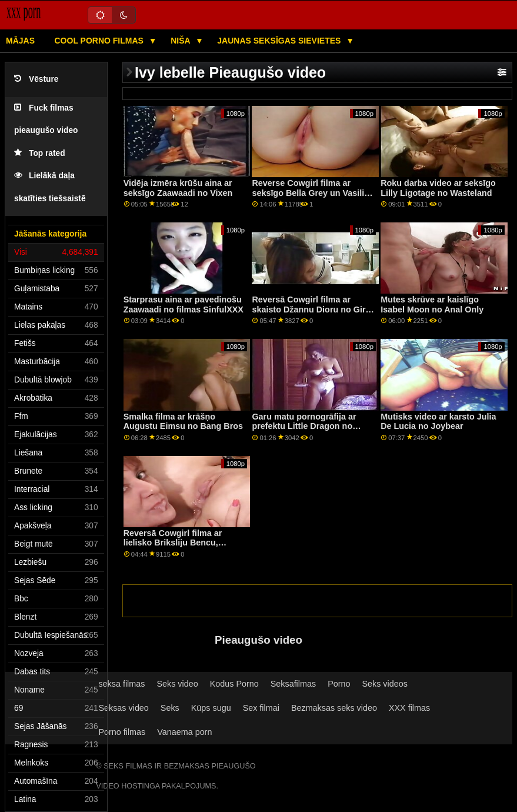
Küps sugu (211, 708)
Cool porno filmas (100, 41)
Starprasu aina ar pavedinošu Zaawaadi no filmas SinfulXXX (184, 304)
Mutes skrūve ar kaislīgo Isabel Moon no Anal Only (432, 304)
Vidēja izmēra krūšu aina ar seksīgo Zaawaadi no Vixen (178, 188)
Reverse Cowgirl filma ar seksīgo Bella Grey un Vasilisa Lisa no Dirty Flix (313, 193)
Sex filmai (261, 708)
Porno (339, 684)
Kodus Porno (234, 684)
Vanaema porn (184, 732)
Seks (170, 708)
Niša (181, 41)
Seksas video (123, 708)
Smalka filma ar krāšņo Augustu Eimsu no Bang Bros (183, 422)
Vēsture (36, 79)
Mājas (20, 41)
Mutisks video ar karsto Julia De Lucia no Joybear (438, 422)
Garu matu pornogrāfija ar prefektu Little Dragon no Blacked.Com (304, 426)
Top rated (40, 153)
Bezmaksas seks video (334, 708)
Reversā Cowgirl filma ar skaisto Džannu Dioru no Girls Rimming (312, 309)
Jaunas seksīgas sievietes (280, 41)
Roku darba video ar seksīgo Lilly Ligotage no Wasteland (438, 188)
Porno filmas (122, 732)
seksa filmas (121, 684)
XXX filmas (409, 708)
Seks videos (384, 684)
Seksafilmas (293, 684)
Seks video (177, 684)
